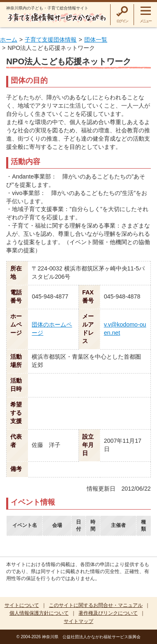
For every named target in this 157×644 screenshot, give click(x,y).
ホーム (9, 40)
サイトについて (22, 605)
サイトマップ (78, 621)
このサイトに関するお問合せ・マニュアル (96, 605)
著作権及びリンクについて (108, 613)
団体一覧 (96, 40)
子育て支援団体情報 (51, 40)
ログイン (122, 21)
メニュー (146, 21)
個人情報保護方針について (39, 613)
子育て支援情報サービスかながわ (56, 18)
